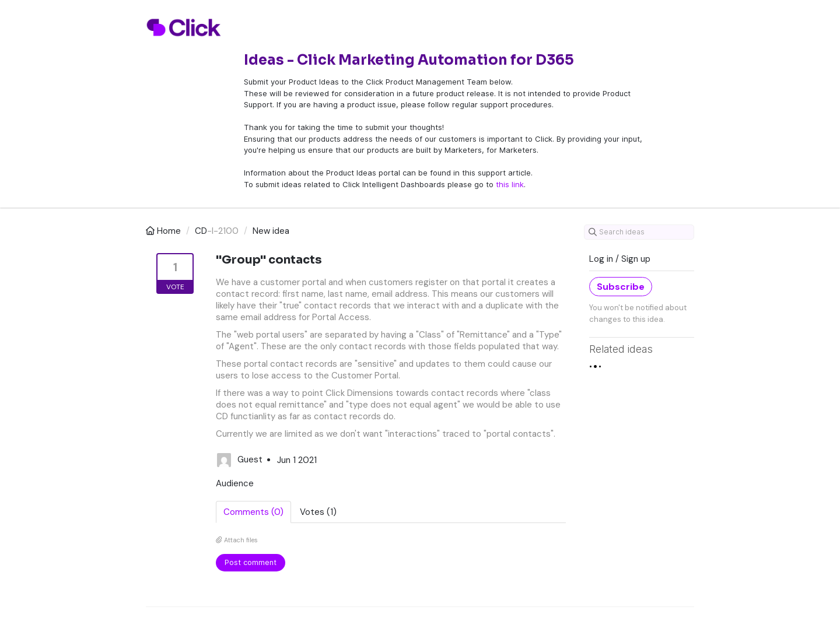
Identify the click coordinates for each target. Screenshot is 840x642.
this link (510, 184)
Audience (235, 483)
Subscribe (621, 287)
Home (164, 231)
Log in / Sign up (620, 259)
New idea (271, 231)
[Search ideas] (639, 232)
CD (201, 231)
